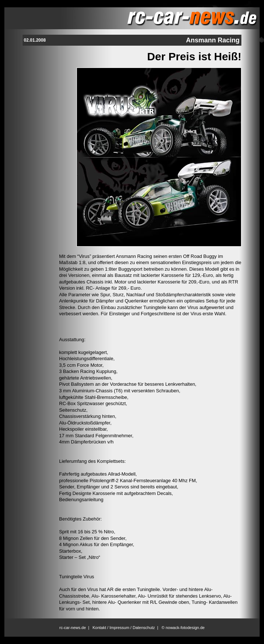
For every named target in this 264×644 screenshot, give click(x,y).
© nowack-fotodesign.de (183, 628)
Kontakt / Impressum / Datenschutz (124, 628)
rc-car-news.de (73, 628)
